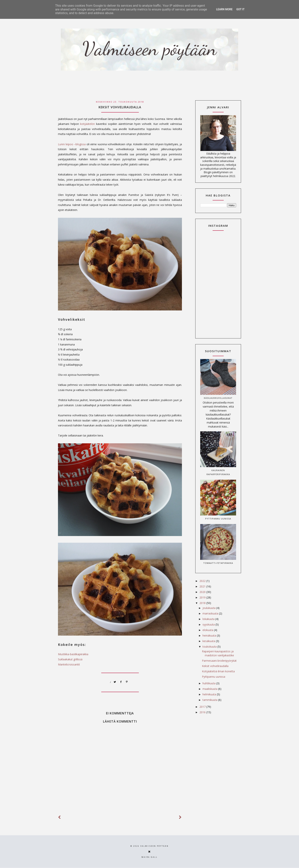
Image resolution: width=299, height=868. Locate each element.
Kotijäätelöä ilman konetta (218, 671)
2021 (203, 586)
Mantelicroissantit (69, 664)
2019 (203, 597)
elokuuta (208, 630)
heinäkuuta (210, 635)
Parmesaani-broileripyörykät (219, 661)
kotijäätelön (88, 124)
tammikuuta (210, 700)
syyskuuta (209, 624)
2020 (203, 592)
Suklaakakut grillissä (70, 659)
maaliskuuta (210, 689)
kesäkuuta (209, 641)
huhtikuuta (209, 683)
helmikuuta (210, 694)
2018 (203, 603)
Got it (240, 9)
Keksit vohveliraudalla (215, 666)
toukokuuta (210, 647)
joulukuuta (209, 608)
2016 (203, 712)
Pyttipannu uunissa (218, 519)
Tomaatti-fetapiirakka (218, 563)
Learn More (224, 9)
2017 (203, 707)
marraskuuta (211, 613)
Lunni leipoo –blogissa (72, 144)
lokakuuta (209, 619)
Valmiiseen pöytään (154, 846)
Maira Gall (149, 857)
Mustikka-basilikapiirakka (73, 654)
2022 (203, 581)
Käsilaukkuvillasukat (218, 398)
